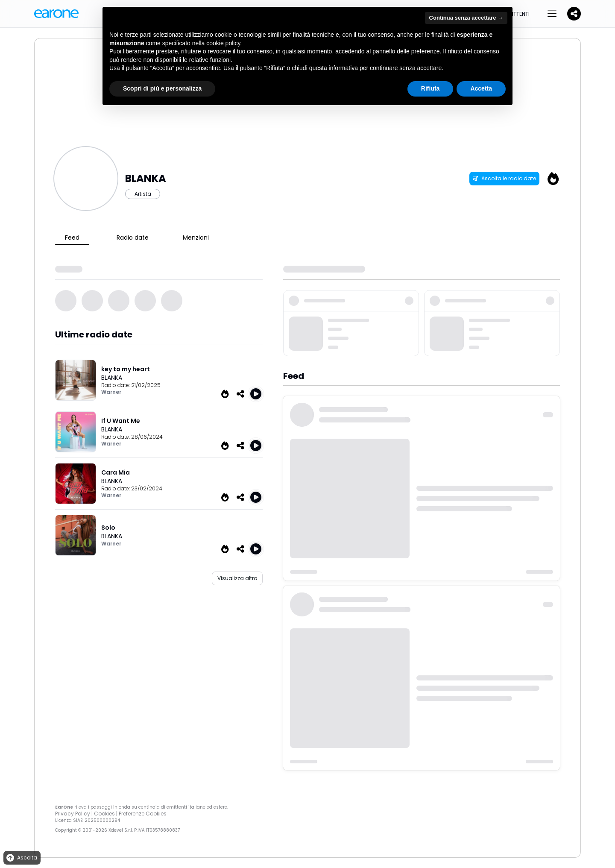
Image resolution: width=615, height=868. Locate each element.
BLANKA (112, 378)
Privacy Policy (73, 814)
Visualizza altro (237, 578)
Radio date (133, 238)
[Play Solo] (256, 549)
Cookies (104, 814)
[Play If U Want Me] (256, 446)
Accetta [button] (481, 88)
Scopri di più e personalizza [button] (162, 88)
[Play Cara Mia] (256, 497)
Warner (111, 392)
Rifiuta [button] (430, 88)
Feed (72, 238)
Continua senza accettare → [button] (466, 18)
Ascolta (21, 858)
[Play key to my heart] (256, 394)
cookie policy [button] (223, 43)
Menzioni (196, 238)
